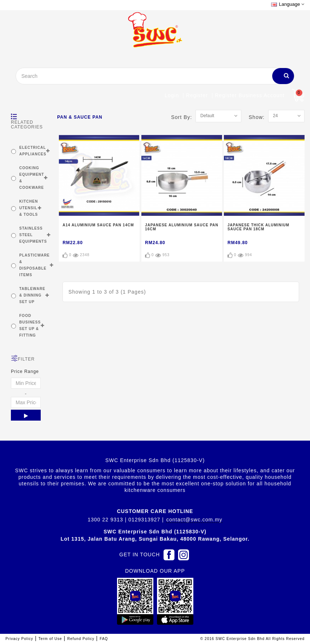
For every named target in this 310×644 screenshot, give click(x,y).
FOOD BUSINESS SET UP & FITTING (30, 325)
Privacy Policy (19, 639)
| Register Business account (248, 95)
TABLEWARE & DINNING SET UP (32, 295)
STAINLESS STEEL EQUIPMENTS (33, 235)
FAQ (104, 639)
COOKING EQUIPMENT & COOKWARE (32, 178)
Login (172, 95)
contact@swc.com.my (194, 520)
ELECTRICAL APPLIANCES (33, 151)
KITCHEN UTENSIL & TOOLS (29, 208)
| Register (195, 95)
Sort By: (184, 117)
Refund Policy (81, 639)
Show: (258, 117)
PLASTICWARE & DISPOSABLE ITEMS (35, 265)
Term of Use (50, 639)
